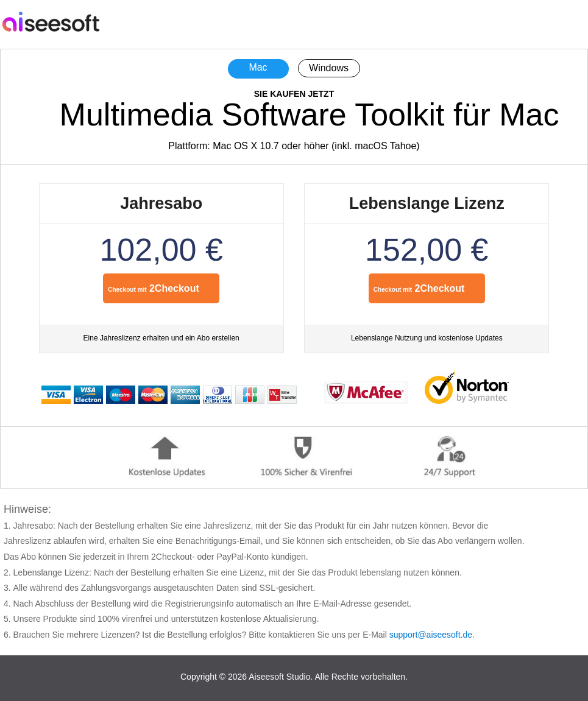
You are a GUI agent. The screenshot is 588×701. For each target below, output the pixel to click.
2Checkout (154, 288)
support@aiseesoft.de (431, 635)
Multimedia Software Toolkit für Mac (310, 114)
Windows (329, 68)
